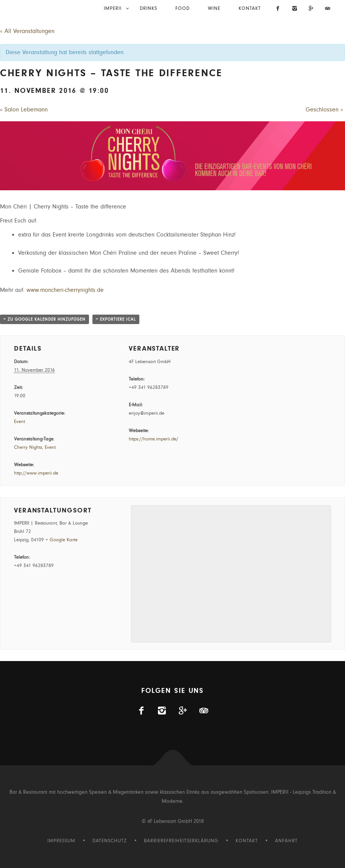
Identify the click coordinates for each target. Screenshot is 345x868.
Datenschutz (110, 841)
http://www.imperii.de (36, 473)
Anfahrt (286, 841)
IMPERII (113, 9)
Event (20, 422)
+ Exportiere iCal (116, 319)
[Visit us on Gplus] (311, 9)
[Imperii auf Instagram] (295, 9)
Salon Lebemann (24, 110)
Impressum (61, 841)
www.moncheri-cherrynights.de (65, 290)
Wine (214, 9)
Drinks (148, 9)
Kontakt (250, 9)
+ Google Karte (62, 540)
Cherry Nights (28, 447)
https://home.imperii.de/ (154, 439)
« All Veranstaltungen (27, 31)
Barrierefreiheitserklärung (181, 841)
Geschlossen (324, 110)
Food (183, 9)
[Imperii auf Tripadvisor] (328, 9)
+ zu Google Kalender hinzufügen (44, 319)
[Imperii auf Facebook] (278, 9)
